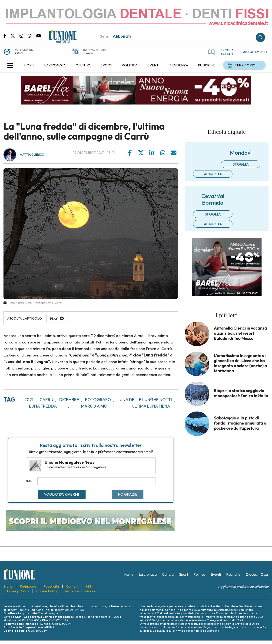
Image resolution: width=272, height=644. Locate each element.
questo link (212, 631)
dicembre (69, 400)
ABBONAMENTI (255, 52)
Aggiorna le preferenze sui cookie (243, 587)
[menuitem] (29, 65)
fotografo (98, 400)
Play (54, 319)
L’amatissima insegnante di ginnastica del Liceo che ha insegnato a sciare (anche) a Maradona (240, 363)
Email (30, 481)
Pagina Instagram (24, 36)
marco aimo (94, 406)
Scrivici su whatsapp (32, 36)
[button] (10, 65)
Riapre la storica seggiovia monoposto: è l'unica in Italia (241, 393)
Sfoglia (241, 164)
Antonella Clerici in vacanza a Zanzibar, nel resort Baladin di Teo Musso (240, 333)
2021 (29, 400)
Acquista (213, 174)
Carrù (46, 400)
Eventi (88, 53)
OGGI (20, 53)
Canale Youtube (39, 36)
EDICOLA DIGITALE (221, 52)
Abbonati (122, 36)
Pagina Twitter (15, 36)
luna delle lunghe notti (145, 400)
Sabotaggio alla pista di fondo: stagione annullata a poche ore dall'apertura (240, 423)
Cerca (260, 37)
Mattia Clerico (32, 155)
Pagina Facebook (7, 36)
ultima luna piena (151, 406)
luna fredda (43, 406)
